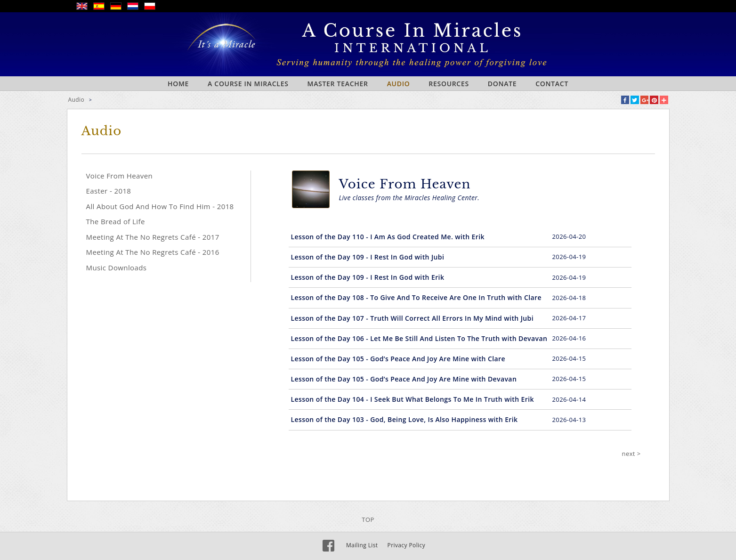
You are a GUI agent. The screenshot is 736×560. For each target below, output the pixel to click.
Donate (502, 84)
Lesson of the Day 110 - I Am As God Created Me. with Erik (388, 237)
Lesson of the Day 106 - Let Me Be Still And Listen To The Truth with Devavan (419, 338)
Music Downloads (117, 268)
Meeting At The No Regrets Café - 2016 (153, 252)
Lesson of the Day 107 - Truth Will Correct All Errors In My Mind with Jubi (412, 318)
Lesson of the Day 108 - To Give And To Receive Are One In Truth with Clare (416, 297)
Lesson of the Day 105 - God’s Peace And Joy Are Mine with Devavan (404, 379)
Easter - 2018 (109, 191)
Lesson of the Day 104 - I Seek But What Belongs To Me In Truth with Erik (412, 399)
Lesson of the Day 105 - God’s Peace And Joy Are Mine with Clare (398, 359)
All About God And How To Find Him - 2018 (160, 206)
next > (631, 454)
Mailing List (362, 545)
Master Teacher (338, 84)
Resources (449, 84)
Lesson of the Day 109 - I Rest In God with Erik (368, 277)
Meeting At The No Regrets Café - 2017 (153, 237)
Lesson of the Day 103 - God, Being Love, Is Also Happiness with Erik (404, 419)
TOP (368, 519)
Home (178, 84)
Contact (552, 84)
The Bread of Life (116, 221)
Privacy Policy (407, 545)
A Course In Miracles (248, 84)
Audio (399, 84)
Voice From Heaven (120, 176)
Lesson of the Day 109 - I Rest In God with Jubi (368, 257)
